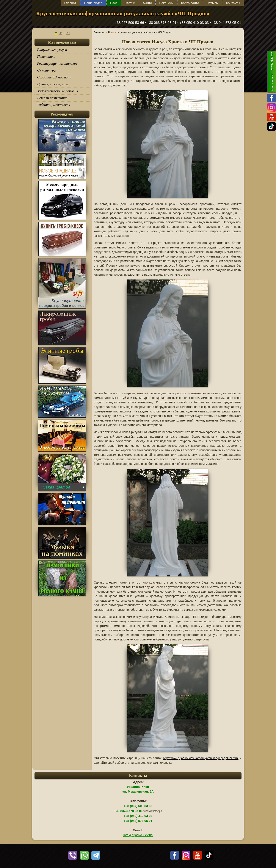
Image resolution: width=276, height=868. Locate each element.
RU (68, 33)
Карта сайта (190, 3)
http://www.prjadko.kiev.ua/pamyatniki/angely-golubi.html (201, 758)
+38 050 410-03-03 (194, 23)
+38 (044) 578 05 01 (138, 821)
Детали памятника (52, 98)
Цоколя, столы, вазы (53, 84)
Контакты (233, 3)
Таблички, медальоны (54, 105)
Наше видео (93, 3)
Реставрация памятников (57, 63)
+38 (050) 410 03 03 (138, 816)
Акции (147, 3)
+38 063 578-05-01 (162, 23)
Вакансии (166, 3)
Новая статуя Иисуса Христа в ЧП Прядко (168, 42)
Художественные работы (58, 91)
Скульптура (46, 70)
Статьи (130, 3)
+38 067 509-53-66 (129, 23)
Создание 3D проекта (54, 77)
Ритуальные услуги (52, 50)
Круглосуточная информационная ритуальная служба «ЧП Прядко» (123, 13)
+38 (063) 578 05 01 (128, 811)
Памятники (46, 57)
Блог (114, 3)
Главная (70, 3)
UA (58, 33)
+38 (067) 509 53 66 (138, 806)
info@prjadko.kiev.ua (138, 835)
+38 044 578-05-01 (227, 23)
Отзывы (212, 3)
